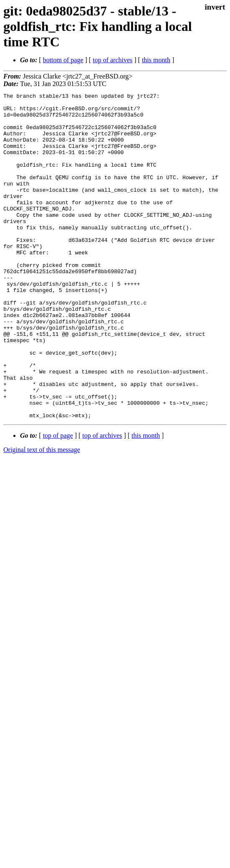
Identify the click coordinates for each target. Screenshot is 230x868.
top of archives (112, 60)
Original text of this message (42, 515)
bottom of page (63, 60)
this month (156, 60)
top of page (58, 501)
